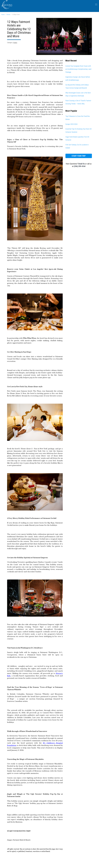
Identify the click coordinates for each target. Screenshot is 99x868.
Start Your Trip (79, 156)
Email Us (81, 164)
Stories (8, 15)
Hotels (15, 43)
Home (3, 15)
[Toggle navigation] (96, 4)
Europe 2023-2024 (71, 124)
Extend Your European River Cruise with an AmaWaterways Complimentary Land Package (78, 69)
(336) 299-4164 (80, 166)
